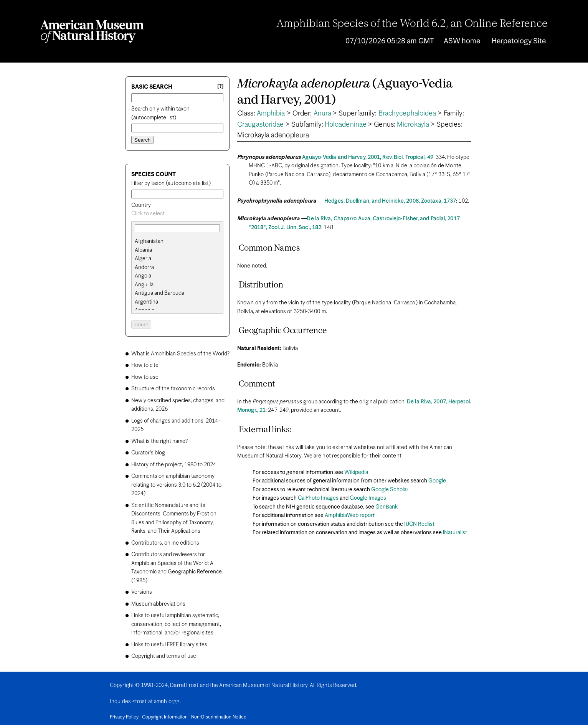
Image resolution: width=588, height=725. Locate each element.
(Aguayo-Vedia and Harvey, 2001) (345, 92)
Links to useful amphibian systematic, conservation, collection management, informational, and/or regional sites (176, 624)
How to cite (145, 365)
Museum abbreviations (158, 604)
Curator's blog (148, 453)
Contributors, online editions (165, 543)
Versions (142, 592)
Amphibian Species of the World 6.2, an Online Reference (412, 24)
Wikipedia (356, 472)
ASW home (462, 41)
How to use (145, 377)
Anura (323, 114)
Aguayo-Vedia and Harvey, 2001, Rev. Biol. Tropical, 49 (367, 157)
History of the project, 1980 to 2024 (174, 465)
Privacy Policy (124, 717)
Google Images (368, 498)
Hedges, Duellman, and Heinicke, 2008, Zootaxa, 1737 (390, 201)
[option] (180, 242)
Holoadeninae (346, 125)
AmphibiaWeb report (350, 515)
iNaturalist (455, 533)
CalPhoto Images (318, 498)
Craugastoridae (260, 125)
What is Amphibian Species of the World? (180, 354)
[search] (177, 250)
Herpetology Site (519, 41)
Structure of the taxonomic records (173, 389)
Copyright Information (165, 717)
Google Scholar (390, 490)
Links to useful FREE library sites (169, 645)
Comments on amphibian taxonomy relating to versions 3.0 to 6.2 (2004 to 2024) (176, 485)
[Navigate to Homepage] (92, 31)
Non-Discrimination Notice (219, 717)
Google (437, 481)
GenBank (386, 507)
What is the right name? (159, 441)
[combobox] (177, 214)
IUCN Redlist (419, 524)
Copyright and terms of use (164, 656)
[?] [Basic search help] (220, 87)
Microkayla (413, 125)
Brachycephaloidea (407, 114)
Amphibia (271, 114)
